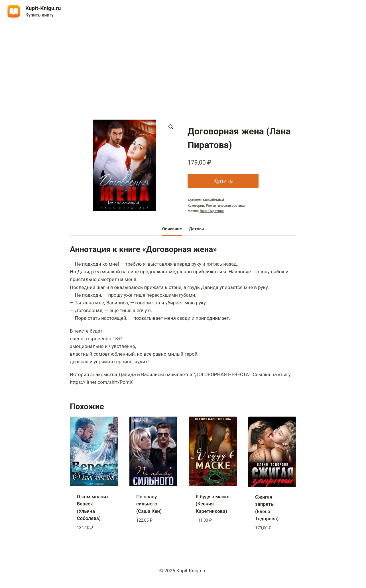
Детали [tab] (197, 229)
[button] (171, 127)
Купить (223, 181)
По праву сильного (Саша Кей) (149, 504)
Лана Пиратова (212, 211)
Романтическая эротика (225, 206)
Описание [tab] (172, 229)
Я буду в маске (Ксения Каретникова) (213, 504)
